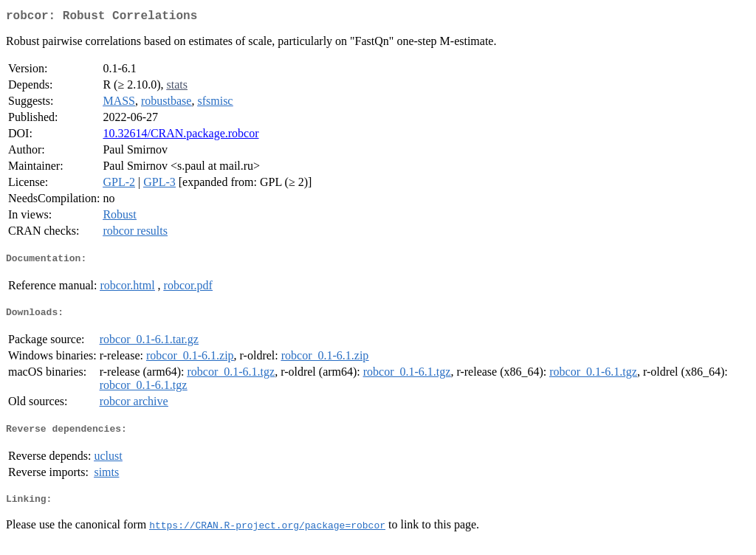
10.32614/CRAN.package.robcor (181, 136)
